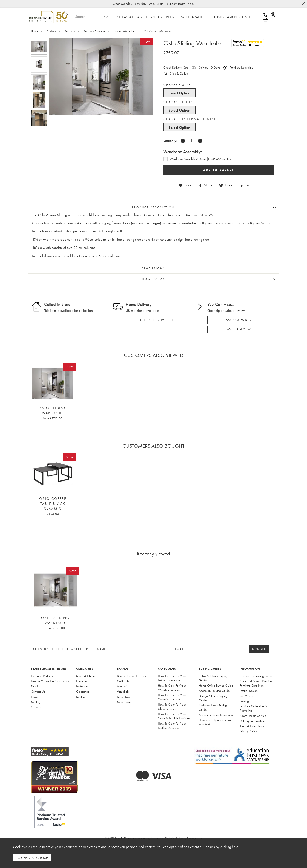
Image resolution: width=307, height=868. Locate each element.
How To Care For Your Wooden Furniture (172, 688)
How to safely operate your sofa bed (216, 722)
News (35, 697)
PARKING (233, 17)
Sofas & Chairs (86, 676)
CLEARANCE (196, 17)
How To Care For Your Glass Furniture (172, 707)
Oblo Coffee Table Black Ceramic (53, 504)
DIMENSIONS (153, 268)
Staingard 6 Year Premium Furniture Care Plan (256, 683)
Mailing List (38, 702)
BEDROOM (175, 17)
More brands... (126, 702)
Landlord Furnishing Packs (256, 676)
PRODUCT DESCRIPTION (153, 207)
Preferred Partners (42, 676)
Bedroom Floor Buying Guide (213, 707)
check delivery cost (157, 320)
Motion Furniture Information (217, 715)
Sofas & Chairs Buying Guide (213, 678)
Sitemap (36, 707)
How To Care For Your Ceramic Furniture (172, 697)
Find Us (36, 686)
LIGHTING (216, 17)
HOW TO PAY (154, 279)
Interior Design (249, 691)
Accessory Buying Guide (214, 691)
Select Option (179, 93)
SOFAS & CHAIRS (131, 17)
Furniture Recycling (238, 67)
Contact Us (38, 692)
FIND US (249, 17)
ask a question (238, 320)
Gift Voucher (248, 696)
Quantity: (170, 141)
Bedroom (82, 686)
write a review (239, 329)
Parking (244, 701)
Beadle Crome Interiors (131, 676)
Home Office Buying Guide (216, 686)
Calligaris (123, 681)
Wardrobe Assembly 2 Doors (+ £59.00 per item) (201, 159)
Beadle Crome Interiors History (50, 681)
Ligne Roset (124, 697)
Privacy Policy (248, 731)
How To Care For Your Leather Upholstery (172, 726)
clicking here (229, 847)
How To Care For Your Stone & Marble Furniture (174, 716)
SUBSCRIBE (259, 649)
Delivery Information (252, 721)
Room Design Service (253, 716)
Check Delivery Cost (176, 67)
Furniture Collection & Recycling (253, 708)
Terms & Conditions (252, 726)
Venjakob (123, 692)
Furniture (81, 681)
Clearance (83, 692)
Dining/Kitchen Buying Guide (213, 698)
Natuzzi (122, 686)
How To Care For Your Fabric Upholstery (172, 678)
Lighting (81, 697)
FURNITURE (155, 17)
